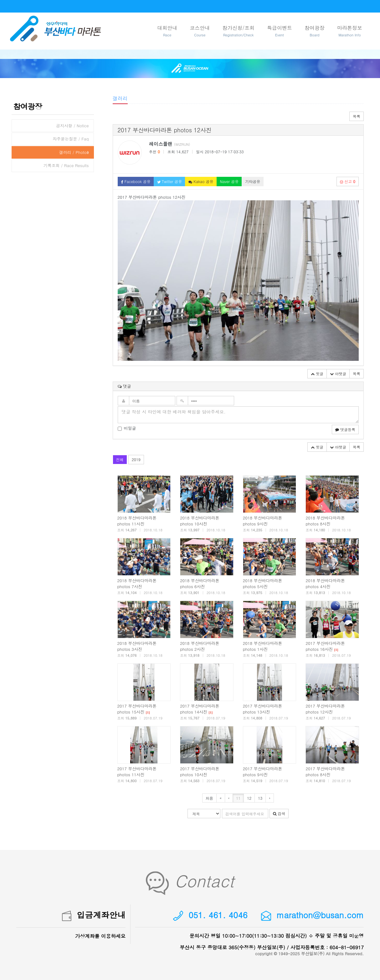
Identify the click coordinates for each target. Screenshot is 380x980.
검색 (279, 813)
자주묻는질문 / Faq (71, 139)
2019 (136, 459)
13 (260, 798)
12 (249, 798)
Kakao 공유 (201, 181)
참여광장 (315, 31)
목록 (357, 116)
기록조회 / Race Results (66, 165)
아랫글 (338, 374)
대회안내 (167, 31)
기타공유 (253, 181)
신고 (348, 181)
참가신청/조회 (238, 31)
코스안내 (200, 31)
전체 (120, 459)
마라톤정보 (350, 31)
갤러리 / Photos (74, 152)
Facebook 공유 (136, 181)
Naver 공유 (229, 181)
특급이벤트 (280, 31)
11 (238, 798)
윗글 (317, 374)
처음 (209, 798)
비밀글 (127, 428)
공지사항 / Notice (72, 126)
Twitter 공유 (170, 181)
